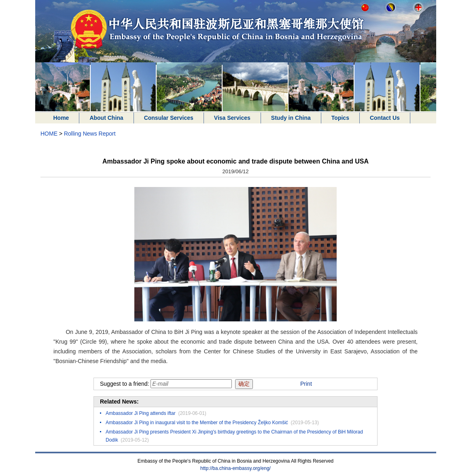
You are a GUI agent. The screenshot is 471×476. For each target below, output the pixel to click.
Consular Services (169, 118)
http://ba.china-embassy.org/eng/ (235, 468)
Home (61, 118)
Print (306, 384)
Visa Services (232, 118)
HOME (49, 134)
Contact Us (385, 118)
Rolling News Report (90, 134)
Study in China (291, 118)
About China (106, 118)
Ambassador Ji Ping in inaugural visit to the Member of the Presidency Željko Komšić (197, 423)
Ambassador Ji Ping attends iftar (141, 413)
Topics (340, 118)
